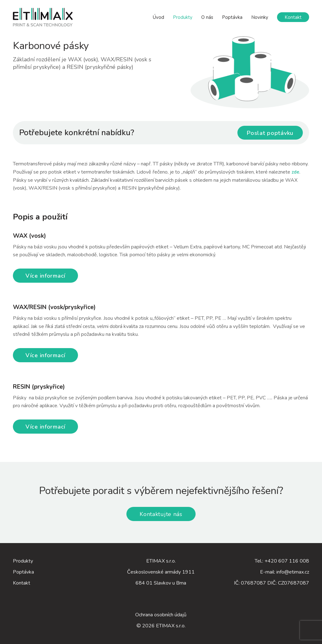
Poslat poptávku (270, 133)
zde (295, 172)
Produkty (183, 17)
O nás (207, 17)
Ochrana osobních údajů (161, 615)
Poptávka (232, 17)
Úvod (158, 17)
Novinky (260, 17)
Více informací (45, 276)
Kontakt (293, 17)
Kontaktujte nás (161, 514)
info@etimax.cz (293, 572)
